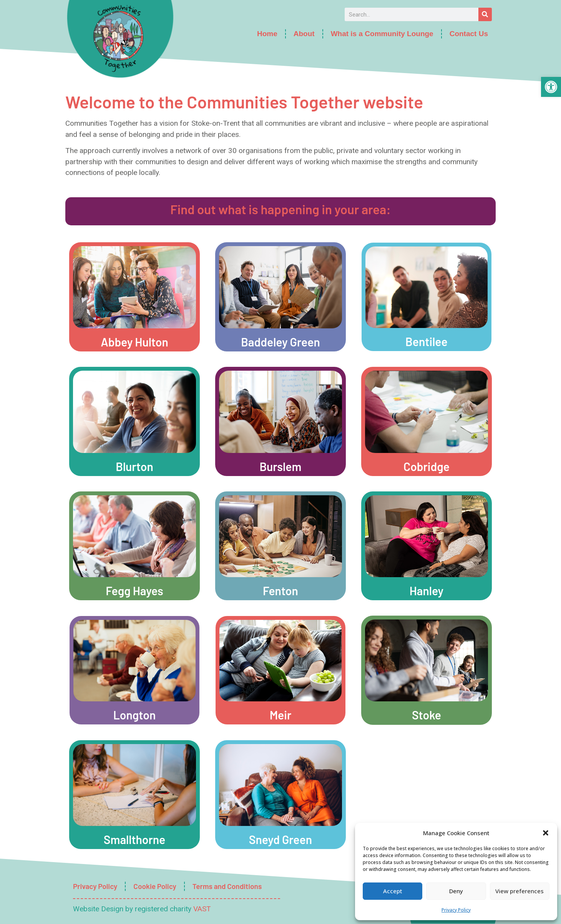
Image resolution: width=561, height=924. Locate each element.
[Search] (485, 14)
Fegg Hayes (134, 591)
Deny (456, 891)
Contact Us (469, 34)
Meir (281, 715)
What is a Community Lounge (382, 34)
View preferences (520, 891)
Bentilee (427, 341)
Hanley (427, 591)
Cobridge (427, 466)
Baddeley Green (280, 342)
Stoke (427, 715)
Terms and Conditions (227, 886)
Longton (135, 715)
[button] (551, 87)
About (304, 34)
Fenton (280, 591)
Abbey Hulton (134, 342)
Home (267, 34)
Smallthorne (134, 839)
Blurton (134, 466)
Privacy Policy (456, 910)
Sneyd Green (280, 839)
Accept (393, 891)
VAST (202, 909)
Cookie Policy (155, 886)
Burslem (281, 466)
